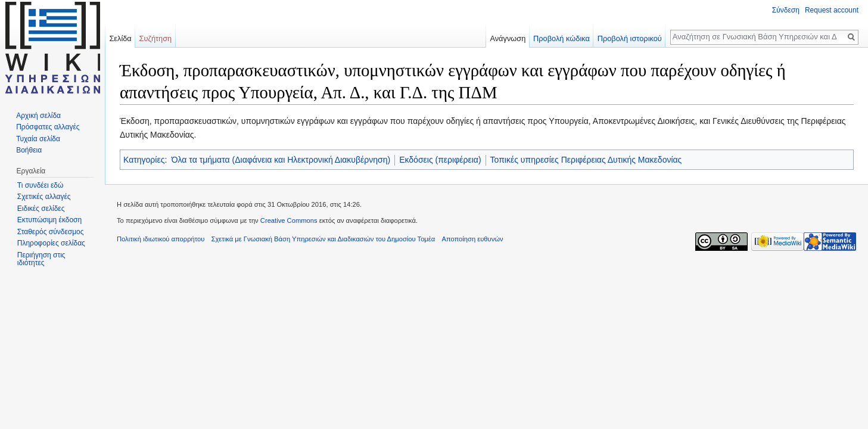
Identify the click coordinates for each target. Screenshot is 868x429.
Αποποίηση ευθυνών (472, 239)
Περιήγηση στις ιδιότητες (41, 259)
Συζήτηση (156, 38)
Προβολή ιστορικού (630, 38)
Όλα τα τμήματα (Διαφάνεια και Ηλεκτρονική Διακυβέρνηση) (281, 160)
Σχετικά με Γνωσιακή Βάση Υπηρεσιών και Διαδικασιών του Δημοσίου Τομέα (323, 239)
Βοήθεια (29, 150)
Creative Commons (289, 220)
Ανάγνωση (508, 38)
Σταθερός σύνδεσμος (51, 232)
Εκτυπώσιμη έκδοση (49, 220)
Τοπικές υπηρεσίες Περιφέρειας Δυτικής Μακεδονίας (586, 160)
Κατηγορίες (144, 160)
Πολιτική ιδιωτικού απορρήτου (161, 239)
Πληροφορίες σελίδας (51, 243)
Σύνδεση (786, 10)
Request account (832, 10)
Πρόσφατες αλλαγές (48, 127)
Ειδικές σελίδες (41, 209)
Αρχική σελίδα (38, 116)
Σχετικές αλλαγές (44, 197)
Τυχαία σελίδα (38, 139)
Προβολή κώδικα (561, 38)
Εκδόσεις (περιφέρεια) (440, 160)
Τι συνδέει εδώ (41, 185)
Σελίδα (120, 38)
